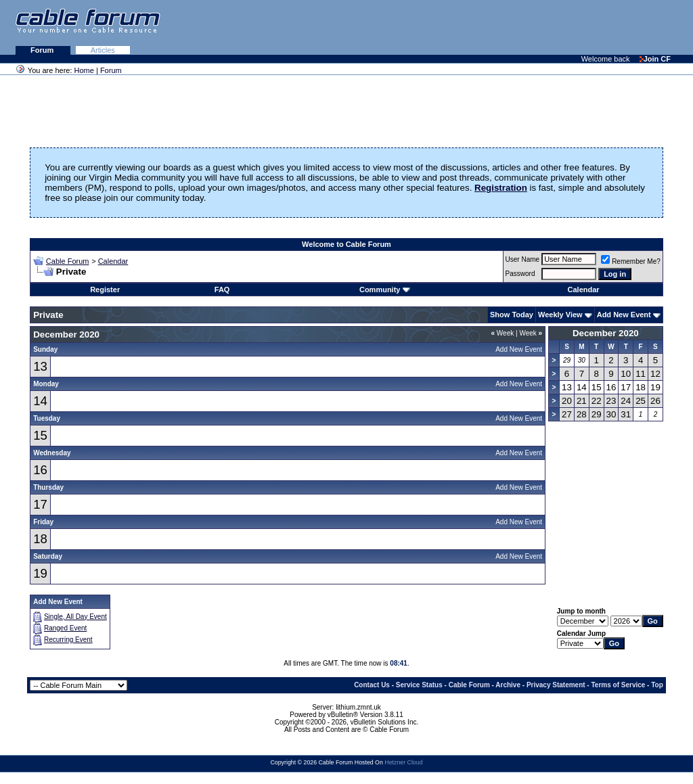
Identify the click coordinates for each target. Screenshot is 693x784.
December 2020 (606, 333)
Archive (508, 685)
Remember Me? (631, 261)
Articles (103, 50)
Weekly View (560, 315)
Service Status (419, 685)
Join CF (655, 59)
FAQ (222, 290)
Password (520, 274)
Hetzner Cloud (403, 762)
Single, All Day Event (75, 617)
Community (385, 290)
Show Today (512, 315)
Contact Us (372, 685)
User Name (523, 259)
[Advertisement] (528, 27)
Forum (43, 50)
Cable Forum (68, 261)
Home (84, 70)
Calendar (113, 261)
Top (657, 685)
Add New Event (624, 315)
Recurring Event (68, 640)
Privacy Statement (556, 685)
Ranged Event (65, 628)
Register (105, 290)
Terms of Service (618, 685)
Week (503, 333)
